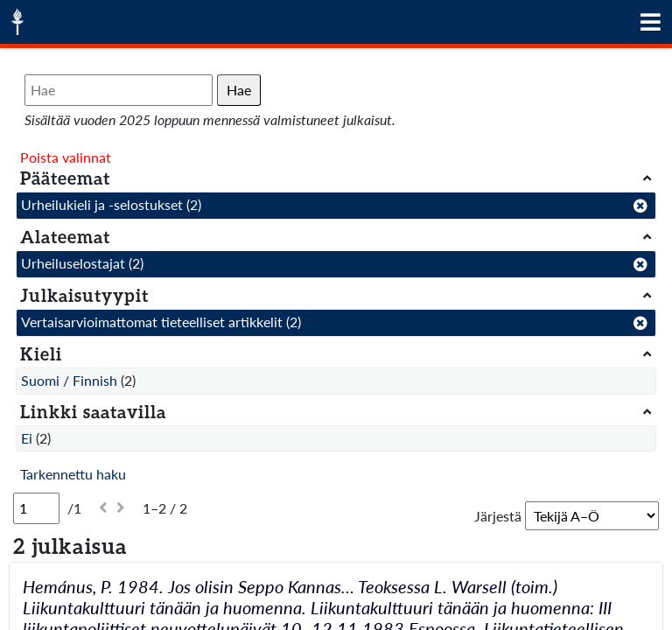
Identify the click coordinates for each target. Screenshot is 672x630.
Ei (27, 438)
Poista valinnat (66, 157)
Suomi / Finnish (69, 380)
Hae (239, 90)
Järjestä (498, 516)
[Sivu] (36, 508)
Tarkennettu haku (73, 474)
